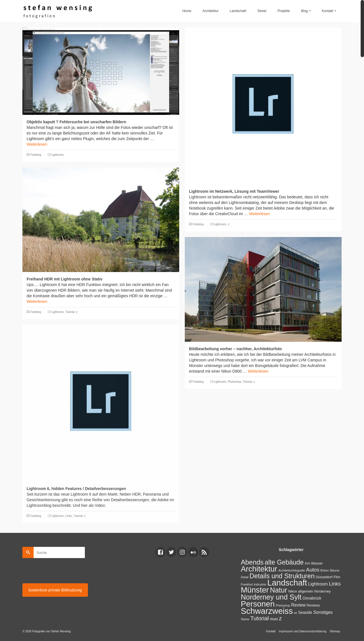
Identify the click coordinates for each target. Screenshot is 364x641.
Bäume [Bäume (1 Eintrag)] (335, 570)
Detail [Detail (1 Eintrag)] (245, 577)
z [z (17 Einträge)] (280, 618)
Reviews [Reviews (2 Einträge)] (313, 605)
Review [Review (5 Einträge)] (298, 605)
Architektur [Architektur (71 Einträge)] (259, 569)
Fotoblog (36, 155)
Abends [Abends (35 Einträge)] (252, 562)
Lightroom (57, 155)
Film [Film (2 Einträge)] (337, 577)
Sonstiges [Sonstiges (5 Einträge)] (323, 612)
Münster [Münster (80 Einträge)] (255, 590)
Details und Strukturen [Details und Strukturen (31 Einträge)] (282, 576)
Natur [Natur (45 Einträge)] (278, 590)
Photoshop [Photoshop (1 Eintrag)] (283, 605)
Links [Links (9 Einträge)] (335, 584)
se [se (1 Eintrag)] (296, 613)
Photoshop (234, 382)
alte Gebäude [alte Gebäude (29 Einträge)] (284, 562)
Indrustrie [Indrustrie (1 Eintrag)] (260, 584)
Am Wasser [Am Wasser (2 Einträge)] (314, 563)
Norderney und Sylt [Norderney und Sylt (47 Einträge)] (271, 597)
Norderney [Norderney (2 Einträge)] (322, 591)
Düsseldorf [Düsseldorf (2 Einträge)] (324, 577)
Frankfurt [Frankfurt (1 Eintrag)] (247, 584)
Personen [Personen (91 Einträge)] (258, 604)
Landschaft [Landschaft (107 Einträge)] (287, 583)
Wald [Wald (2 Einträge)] (274, 619)
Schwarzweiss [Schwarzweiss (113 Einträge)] (267, 611)
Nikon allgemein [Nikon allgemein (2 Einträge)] (301, 591)
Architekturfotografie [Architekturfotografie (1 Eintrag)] (292, 570)
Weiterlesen (37, 144)
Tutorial (70, 312)
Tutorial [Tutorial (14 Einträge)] (260, 618)
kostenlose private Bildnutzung (55, 590)
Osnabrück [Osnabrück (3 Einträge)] (312, 598)
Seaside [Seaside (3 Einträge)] (305, 612)
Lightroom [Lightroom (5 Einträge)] (318, 584)
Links (68, 516)
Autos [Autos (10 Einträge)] (313, 570)
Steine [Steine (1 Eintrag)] (245, 619)
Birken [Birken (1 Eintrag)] (325, 570)
